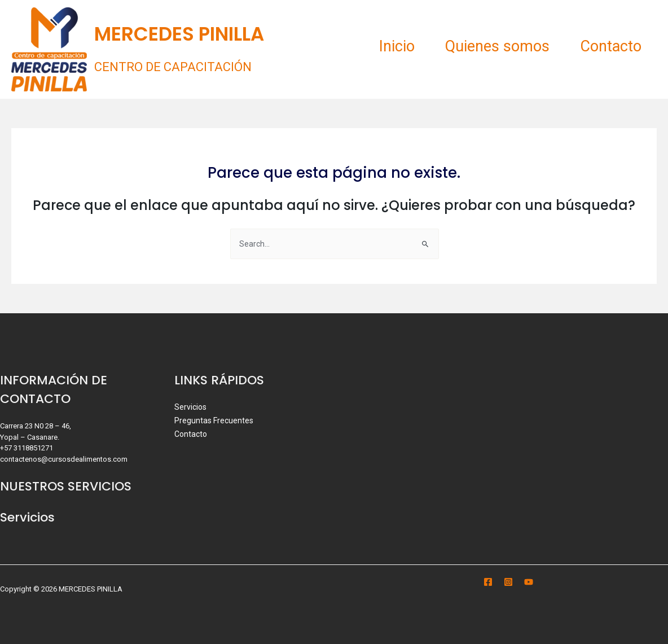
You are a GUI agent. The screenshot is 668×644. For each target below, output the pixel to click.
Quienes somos (493, 46)
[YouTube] (529, 582)
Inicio (389, 46)
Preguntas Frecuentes (214, 420)
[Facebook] (488, 582)
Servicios (191, 407)
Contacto (609, 46)
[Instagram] (508, 582)
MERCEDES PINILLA (179, 34)
